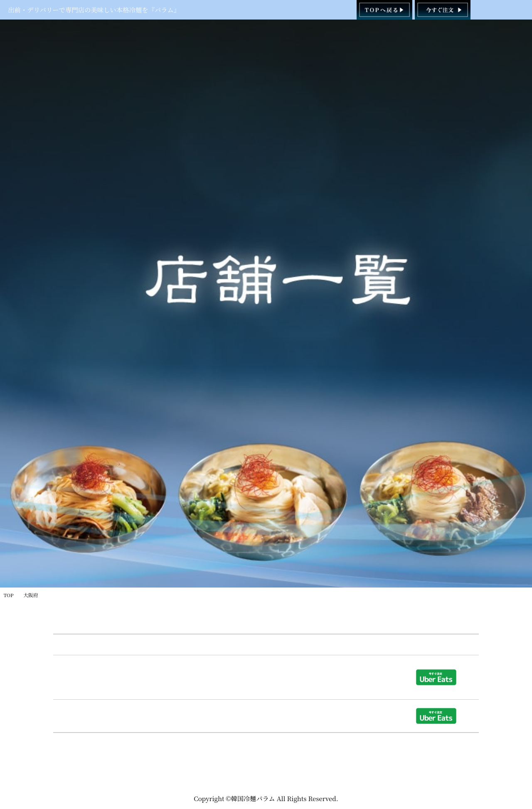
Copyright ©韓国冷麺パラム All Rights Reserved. (266, 798)
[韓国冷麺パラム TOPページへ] (385, 10)
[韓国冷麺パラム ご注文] (443, 10)
